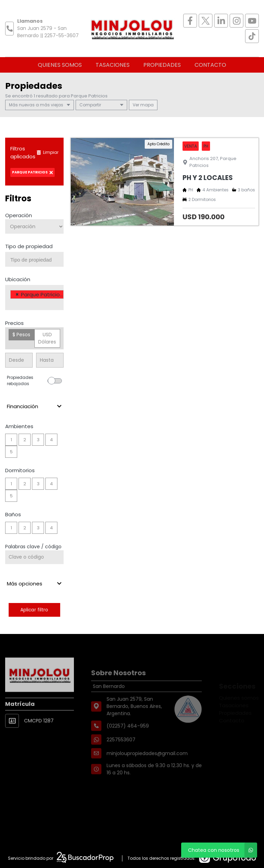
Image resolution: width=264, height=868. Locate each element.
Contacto (210, 65)
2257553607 (121, 753)
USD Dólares (47, 338)
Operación (19, 215)
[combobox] (34, 259)
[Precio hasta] (50, 360)
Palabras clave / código (33, 547)
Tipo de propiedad (29, 246)
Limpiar (47, 152)
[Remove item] (17, 294)
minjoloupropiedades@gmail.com (147, 767)
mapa (143, 105)
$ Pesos (21, 335)
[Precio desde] (19, 360)
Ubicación (18, 279)
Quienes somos (60, 65)
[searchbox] (37, 260)
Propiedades (162, 65)
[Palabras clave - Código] (34, 557)
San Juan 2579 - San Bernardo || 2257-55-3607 (48, 32)
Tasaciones (113, 65)
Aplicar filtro (34, 610)
